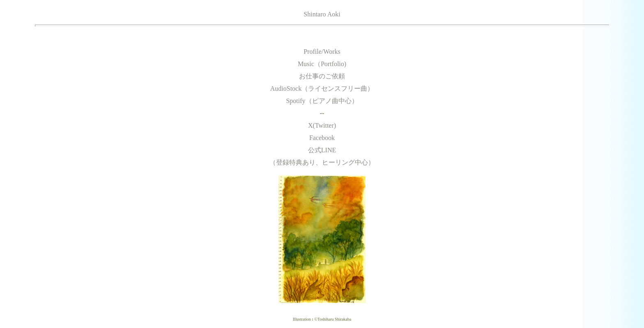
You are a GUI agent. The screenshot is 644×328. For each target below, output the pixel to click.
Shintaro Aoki (322, 14)
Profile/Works (322, 52)
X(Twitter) (322, 125)
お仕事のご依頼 (322, 76)
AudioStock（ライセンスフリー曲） (322, 88)
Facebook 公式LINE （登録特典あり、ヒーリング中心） (322, 150)
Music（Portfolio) (322, 64)
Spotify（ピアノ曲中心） (322, 101)
